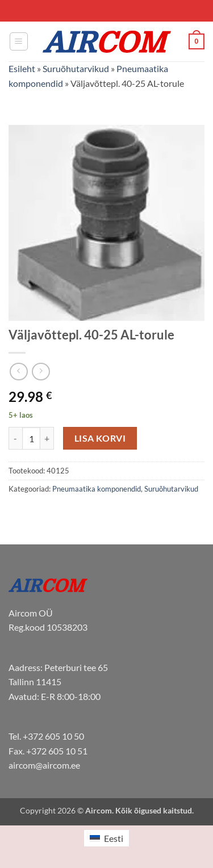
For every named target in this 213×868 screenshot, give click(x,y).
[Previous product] (41, 372)
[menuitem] (106, 838)
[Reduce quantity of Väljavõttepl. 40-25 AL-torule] (15, 438)
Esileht (22, 68)
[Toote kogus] (31, 438)
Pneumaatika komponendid (97, 489)
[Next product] (18, 372)
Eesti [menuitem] (114, 838)
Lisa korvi (100, 438)
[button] (19, 41)
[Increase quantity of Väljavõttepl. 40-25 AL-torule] (47, 438)
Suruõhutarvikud (76, 68)
